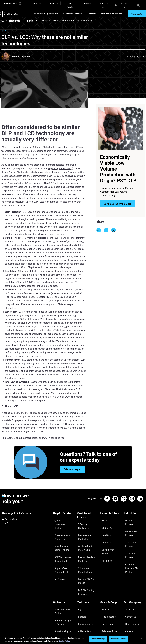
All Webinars (58, 622)
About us (103, 5)
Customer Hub (121, 5)
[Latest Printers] (111, 519)
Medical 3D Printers (132, 527)
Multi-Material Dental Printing (62, 541)
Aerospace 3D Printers (134, 536)
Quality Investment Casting (61, 525)
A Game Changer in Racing (62, 596)
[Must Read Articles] (87, 520)
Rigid (79, 587)
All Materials (82, 599)
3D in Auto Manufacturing (83, 557)
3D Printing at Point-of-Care (63, 608)
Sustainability (130, 607)
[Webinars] (63, 582)
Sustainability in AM (62, 602)
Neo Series (105, 532)
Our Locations (130, 595)
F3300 (103, 523)
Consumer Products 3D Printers (134, 542)
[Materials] (87, 582)
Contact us (129, 591)
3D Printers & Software (72, 16)
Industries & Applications (46, 16)
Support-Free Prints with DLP (62, 557)
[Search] (138, 5)
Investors (128, 612)
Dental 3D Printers (132, 523)
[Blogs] (36, 25)
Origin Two (105, 527)
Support (53, 3)
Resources (36, 3)
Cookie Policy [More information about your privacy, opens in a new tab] (64, 641)
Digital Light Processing (60, 173)
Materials (92, 16)
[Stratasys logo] (12, 16)
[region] (73, 639)
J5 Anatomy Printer (109, 540)
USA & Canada (14, 3)
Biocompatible (83, 595)
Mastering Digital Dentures (61, 616)
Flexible (80, 591)
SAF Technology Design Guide (63, 549)
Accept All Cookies (119, 639)
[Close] (141, 639)
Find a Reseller (70, 5)
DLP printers (31, 417)
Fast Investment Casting (60, 588)
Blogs (30, 25)
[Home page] (2, 25)
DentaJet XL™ (106, 536)
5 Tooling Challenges (86, 527)
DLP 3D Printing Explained (84, 572)
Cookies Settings (98, 639)
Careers (88, 3)
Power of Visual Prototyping (60, 533)
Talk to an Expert (108, 599)
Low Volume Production (82, 533)
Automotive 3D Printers (134, 532)
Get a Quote (106, 595)
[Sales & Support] (111, 582)
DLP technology (30, 442)
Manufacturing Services (111, 16)
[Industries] (134, 519)
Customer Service (108, 607)
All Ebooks (58, 563)
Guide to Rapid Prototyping (83, 541)
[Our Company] (134, 582)
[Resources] (24, 25)
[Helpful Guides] (63, 519)
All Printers (105, 544)
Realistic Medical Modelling (84, 549)
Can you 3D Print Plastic (84, 564)
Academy (128, 603)
